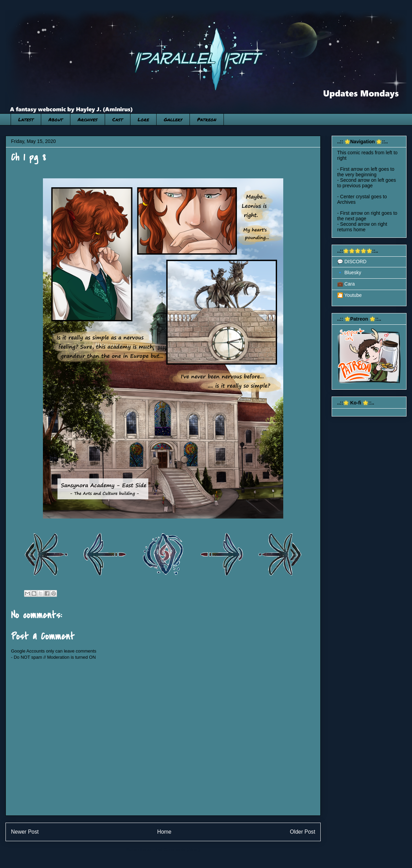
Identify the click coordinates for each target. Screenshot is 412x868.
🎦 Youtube (350, 295)
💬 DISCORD (352, 261)
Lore (143, 119)
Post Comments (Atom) (177, 850)
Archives (88, 119)
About (56, 119)
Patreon (207, 119)
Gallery (173, 119)
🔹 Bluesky (349, 272)
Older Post (302, 832)
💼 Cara (346, 284)
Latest (26, 119)
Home (164, 832)
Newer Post (25, 832)
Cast (118, 119)
